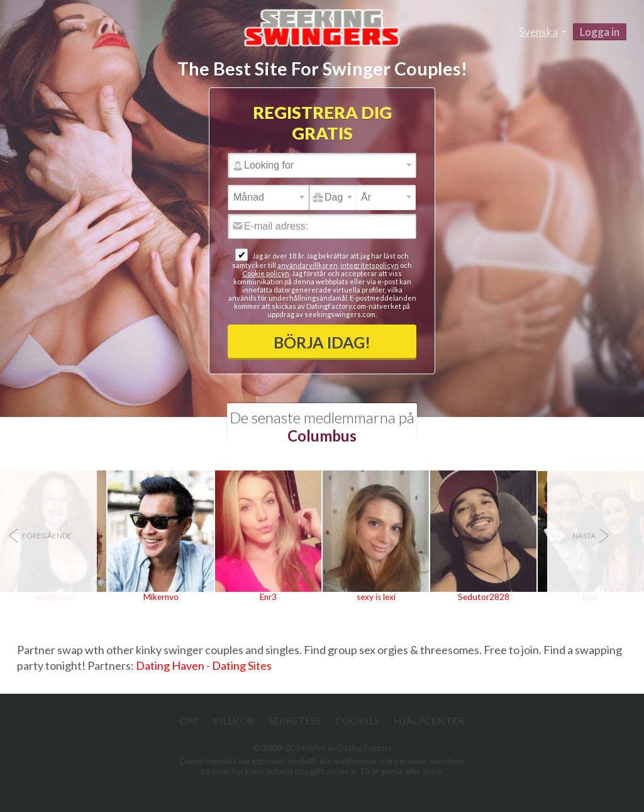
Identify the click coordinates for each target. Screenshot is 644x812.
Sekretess (295, 720)
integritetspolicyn (369, 265)
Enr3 (268, 597)
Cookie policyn (266, 273)
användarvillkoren (308, 265)
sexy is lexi (376, 597)
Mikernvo (161, 597)
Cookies (357, 720)
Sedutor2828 (484, 597)
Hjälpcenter (429, 720)
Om (189, 720)
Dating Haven (170, 665)
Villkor (233, 720)
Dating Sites (242, 665)
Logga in (600, 32)
